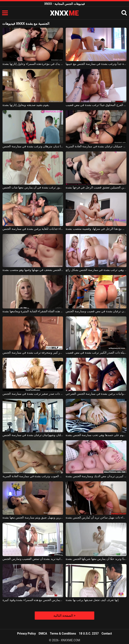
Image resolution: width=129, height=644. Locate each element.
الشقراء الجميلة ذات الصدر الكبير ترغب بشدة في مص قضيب (96, 353)
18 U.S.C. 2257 (89, 634)
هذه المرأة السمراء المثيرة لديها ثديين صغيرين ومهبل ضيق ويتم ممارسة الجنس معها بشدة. (33, 517)
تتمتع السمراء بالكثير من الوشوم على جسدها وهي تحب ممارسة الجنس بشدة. (96, 435)
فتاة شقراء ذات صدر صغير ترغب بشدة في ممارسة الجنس (33, 394)
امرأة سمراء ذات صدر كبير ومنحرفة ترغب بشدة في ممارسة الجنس (33, 353)
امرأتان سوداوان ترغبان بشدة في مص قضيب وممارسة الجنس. (96, 311)
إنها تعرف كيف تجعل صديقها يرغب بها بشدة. (92, 600)
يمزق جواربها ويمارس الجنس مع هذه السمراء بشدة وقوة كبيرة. (33, 600)
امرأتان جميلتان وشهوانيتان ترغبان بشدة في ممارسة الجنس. (33, 435)
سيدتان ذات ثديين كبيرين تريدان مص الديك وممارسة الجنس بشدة (96, 476)
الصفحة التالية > (64, 616)
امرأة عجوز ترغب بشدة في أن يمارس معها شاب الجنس (33, 187)
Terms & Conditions (63, 634)
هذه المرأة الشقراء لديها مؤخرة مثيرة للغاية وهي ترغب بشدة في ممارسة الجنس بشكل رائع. (96, 270)
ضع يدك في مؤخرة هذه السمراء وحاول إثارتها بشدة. (33, 64)
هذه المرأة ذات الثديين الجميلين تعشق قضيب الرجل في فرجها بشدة (96, 187)
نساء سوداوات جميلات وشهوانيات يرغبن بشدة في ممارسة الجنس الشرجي (96, 394)
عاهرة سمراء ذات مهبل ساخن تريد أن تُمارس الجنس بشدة (96, 517)
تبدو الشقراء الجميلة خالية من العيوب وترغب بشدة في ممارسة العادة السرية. (33, 476)
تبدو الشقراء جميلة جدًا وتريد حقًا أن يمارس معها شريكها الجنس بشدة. (96, 559)
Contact (107, 634)
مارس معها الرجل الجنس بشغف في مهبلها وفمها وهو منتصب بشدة (33, 270)
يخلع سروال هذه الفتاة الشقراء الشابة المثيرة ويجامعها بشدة (33, 311)
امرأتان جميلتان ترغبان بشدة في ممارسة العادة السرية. (96, 146)
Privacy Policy (26, 634)
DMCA (43, 634)
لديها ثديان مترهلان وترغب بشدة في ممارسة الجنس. (33, 146)
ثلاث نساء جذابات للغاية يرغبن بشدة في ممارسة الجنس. (33, 229)
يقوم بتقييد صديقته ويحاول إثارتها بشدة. (26, 105)
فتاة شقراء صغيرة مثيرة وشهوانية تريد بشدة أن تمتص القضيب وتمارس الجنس (33, 559)
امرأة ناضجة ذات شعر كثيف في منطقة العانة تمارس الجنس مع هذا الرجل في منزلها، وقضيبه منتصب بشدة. (96, 229)
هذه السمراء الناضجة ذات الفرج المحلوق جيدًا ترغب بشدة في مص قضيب (96, 105)
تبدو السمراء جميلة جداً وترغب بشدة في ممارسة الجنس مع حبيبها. (96, 64)
